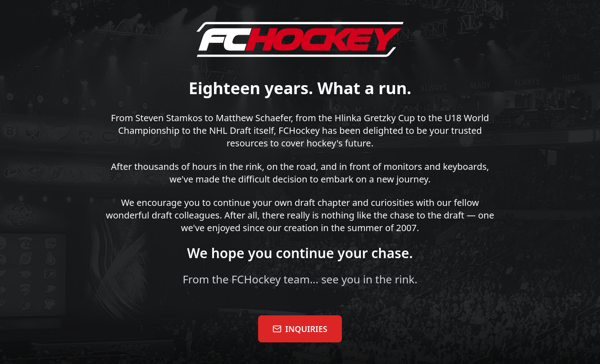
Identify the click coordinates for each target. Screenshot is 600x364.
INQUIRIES (300, 329)
